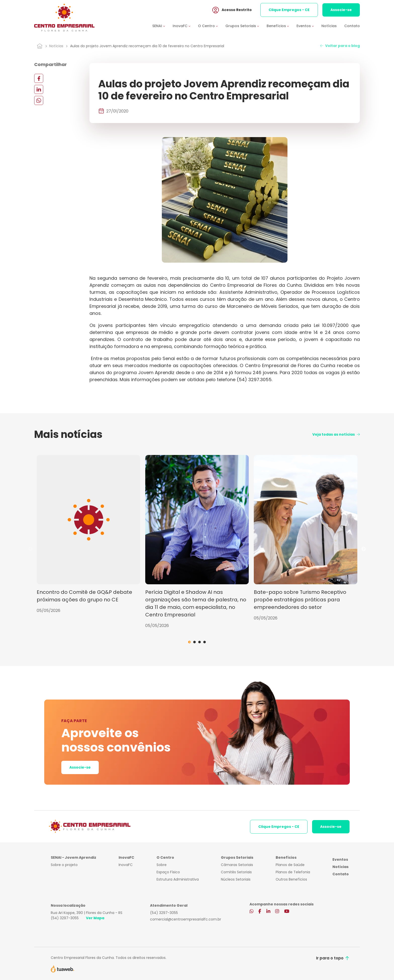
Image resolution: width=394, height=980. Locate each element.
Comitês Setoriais (236, 872)
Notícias (329, 26)
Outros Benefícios (291, 879)
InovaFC (126, 865)
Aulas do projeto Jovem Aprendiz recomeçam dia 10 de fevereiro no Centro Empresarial (147, 46)
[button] (162, 26)
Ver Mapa (95, 918)
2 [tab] (194, 642)
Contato (352, 26)
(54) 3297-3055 (65, 918)
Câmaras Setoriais (237, 865)
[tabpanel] (88, 534)
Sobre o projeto (64, 865)
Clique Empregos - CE (289, 10)
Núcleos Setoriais (236, 879)
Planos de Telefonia (293, 872)
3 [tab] (200, 642)
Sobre (162, 865)
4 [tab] (205, 642)
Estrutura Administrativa (178, 879)
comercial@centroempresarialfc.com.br (186, 919)
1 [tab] (189, 642)
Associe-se (341, 10)
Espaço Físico (168, 872)
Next (364, 549)
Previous (30, 549)
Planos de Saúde (290, 865)
